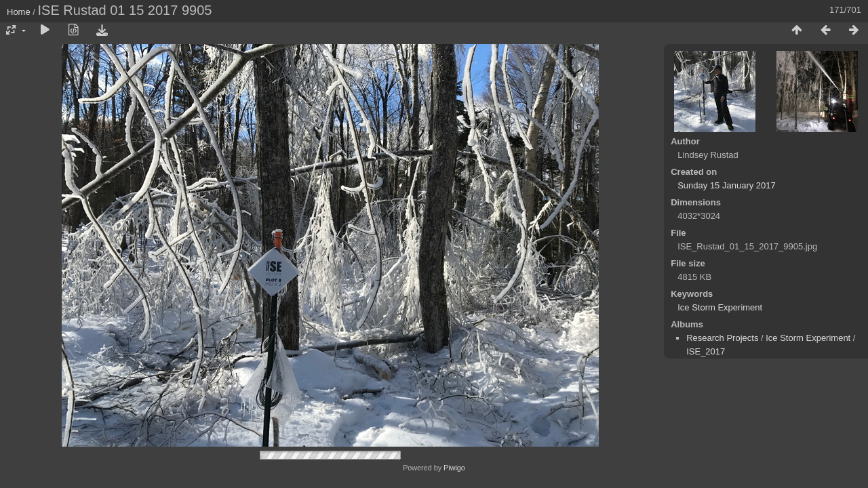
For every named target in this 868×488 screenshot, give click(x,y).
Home (19, 12)
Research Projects (722, 338)
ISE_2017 (706, 351)
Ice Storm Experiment (720, 307)
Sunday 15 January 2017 (727, 185)
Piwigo (454, 468)
